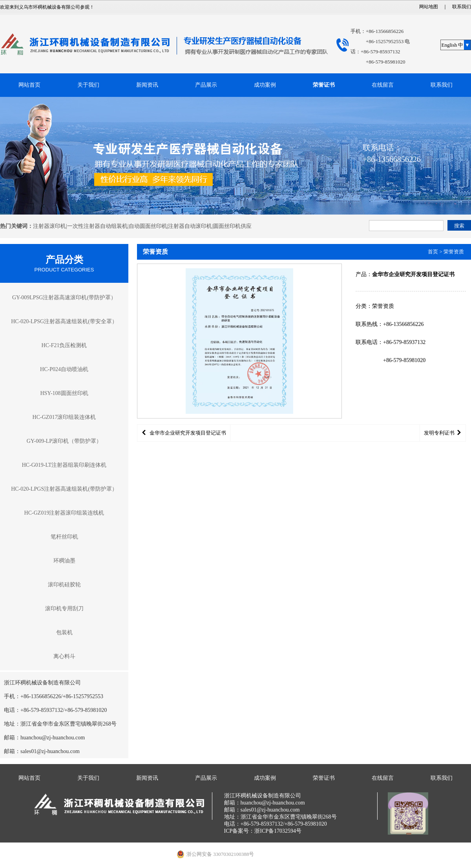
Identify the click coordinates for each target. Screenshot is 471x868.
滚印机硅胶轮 (64, 585)
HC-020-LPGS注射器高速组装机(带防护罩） (64, 489)
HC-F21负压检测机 (64, 345)
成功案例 (265, 85)
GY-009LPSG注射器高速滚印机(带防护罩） (64, 298)
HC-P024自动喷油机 (64, 369)
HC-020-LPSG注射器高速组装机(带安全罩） (64, 321)
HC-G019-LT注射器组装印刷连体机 (64, 465)
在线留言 (383, 85)
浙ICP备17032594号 (278, 831)
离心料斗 (64, 656)
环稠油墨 (64, 561)
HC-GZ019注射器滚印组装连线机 (64, 513)
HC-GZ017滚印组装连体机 (64, 417)
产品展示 (206, 85)
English (449, 45)
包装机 (64, 632)
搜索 (459, 226)
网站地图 (429, 7)
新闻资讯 (147, 85)
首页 (433, 252)
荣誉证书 (324, 85)
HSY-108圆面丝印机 (64, 393)
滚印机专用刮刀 (64, 609)
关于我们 (88, 85)
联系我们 (462, 7)
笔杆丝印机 (64, 537)
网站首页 (29, 85)
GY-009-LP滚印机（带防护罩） (64, 441)
